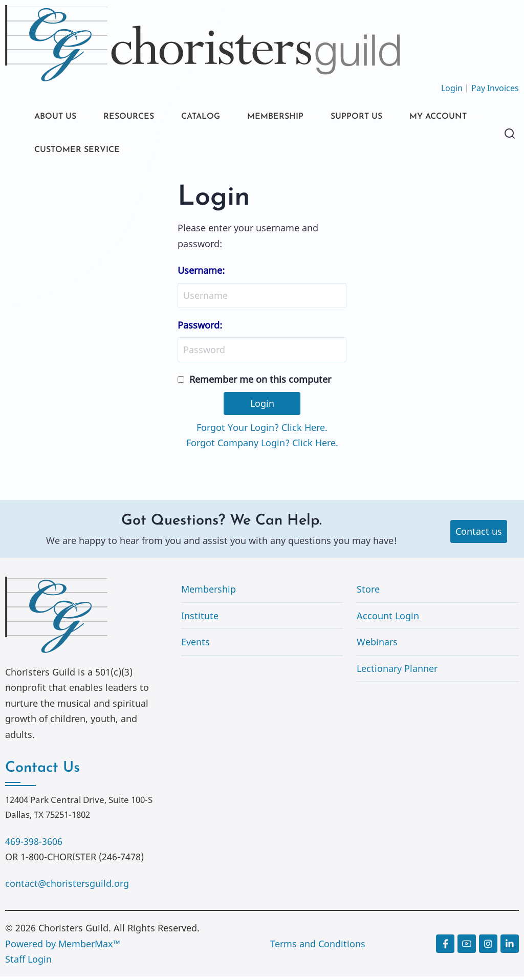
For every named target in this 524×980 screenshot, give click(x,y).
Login (452, 88)
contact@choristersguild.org (67, 887)
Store (368, 593)
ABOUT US (58, 117)
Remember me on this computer (260, 383)
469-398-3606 (34, 844)
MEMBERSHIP (296, 117)
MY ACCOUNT (67, 152)
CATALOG (215, 117)
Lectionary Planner (397, 672)
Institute (200, 619)
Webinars (377, 645)
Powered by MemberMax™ (63, 947)
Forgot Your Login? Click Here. (262, 430)
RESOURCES (137, 117)
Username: (201, 274)
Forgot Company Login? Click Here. (262, 446)
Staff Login (28, 963)
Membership (209, 593)
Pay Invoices (495, 88)
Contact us (479, 535)
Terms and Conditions (318, 947)
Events (195, 645)
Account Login (388, 619)
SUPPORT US (384, 117)
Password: (200, 328)
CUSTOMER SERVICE (175, 152)
